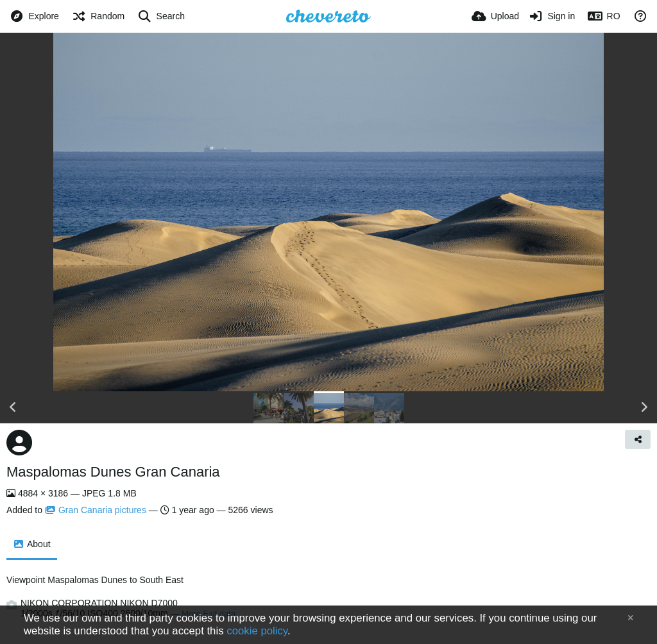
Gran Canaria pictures (96, 510)
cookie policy (257, 631)
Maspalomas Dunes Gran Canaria (113, 472)
